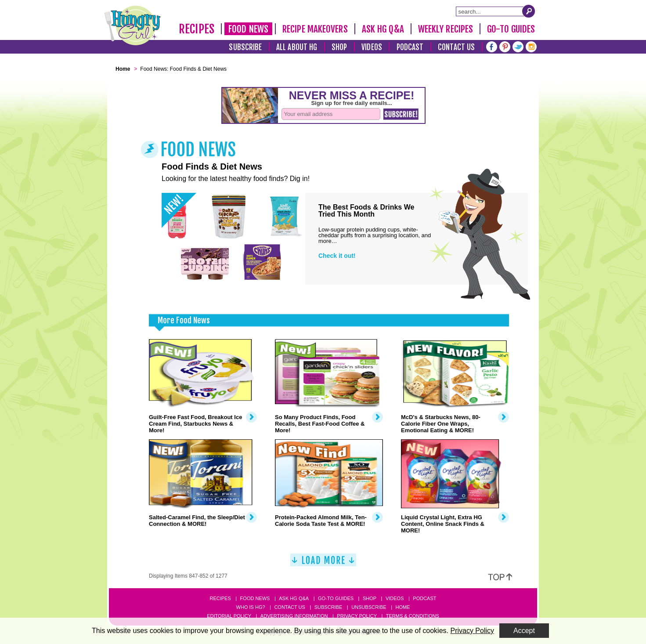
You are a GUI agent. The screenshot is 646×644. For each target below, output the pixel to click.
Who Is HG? (251, 607)
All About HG (297, 47)
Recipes (197, 29)
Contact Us (456, 47)
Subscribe (245, 47)
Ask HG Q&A (383, 29)
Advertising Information (294, 616)
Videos (372, 47)
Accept (524, 631)
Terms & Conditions (413, 616)
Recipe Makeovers (315, 29)
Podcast (410, 47)
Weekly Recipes (446, 29)
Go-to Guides (336, 598)
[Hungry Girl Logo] (133, 25)
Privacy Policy (357, 616)
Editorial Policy (229, 616)
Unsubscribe (369, 607)
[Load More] (323, 563)
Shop (339, 47)
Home (402, 607)
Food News (248, 29)
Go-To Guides (511, 29)
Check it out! (337, 256)
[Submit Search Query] (529, 11)
